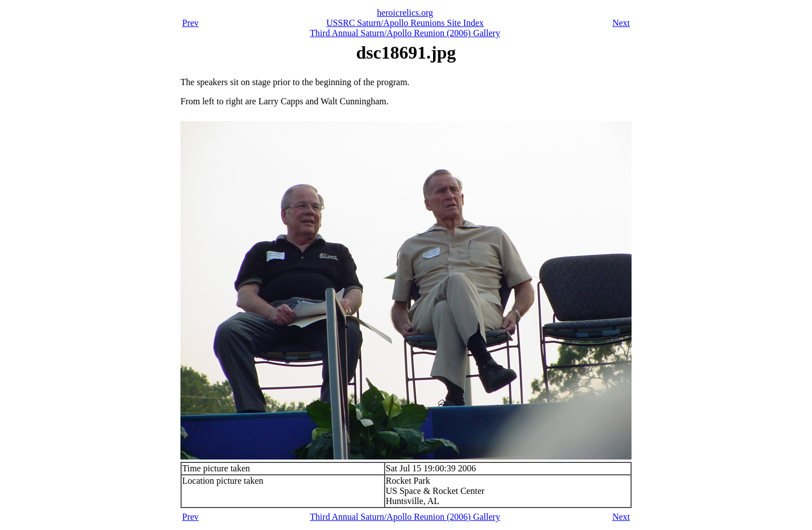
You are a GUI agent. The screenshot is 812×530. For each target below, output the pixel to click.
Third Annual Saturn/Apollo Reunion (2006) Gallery (405, 33)
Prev (190, 23)
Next (621, 23)
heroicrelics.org (405, 13)
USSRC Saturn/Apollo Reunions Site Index (405, 23)
